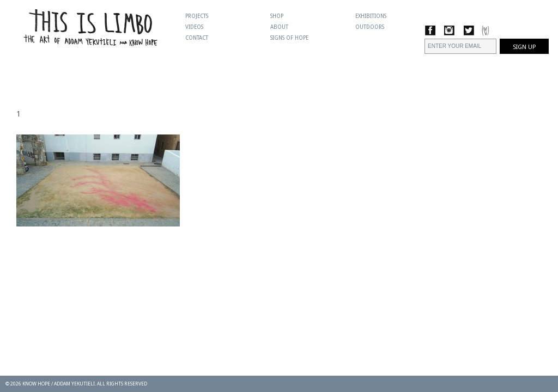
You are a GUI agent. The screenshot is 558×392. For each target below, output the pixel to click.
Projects (197, 16)
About (279, 27)
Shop (277, 16)
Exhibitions (371, 16)
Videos (194, 27)
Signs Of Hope (289, 38)
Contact (197, 38)
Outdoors (370, 27)
